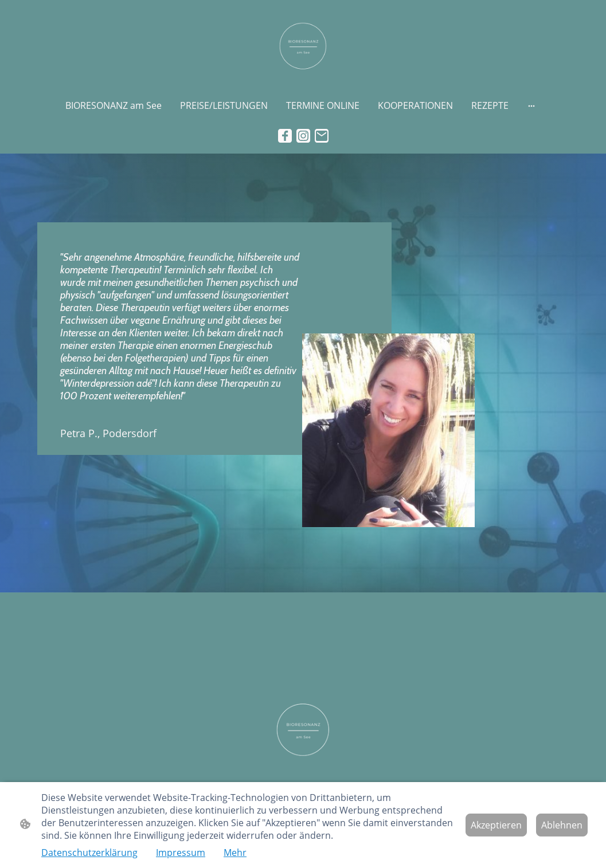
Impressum (181, 853)
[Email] (322, 136)
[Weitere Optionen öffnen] (531, 105)
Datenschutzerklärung (89, 853)
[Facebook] (285, 136)
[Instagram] (303, 136)
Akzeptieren (496, 825)
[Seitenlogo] (303, 46)
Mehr (235, 853)
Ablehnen (562, 825)
